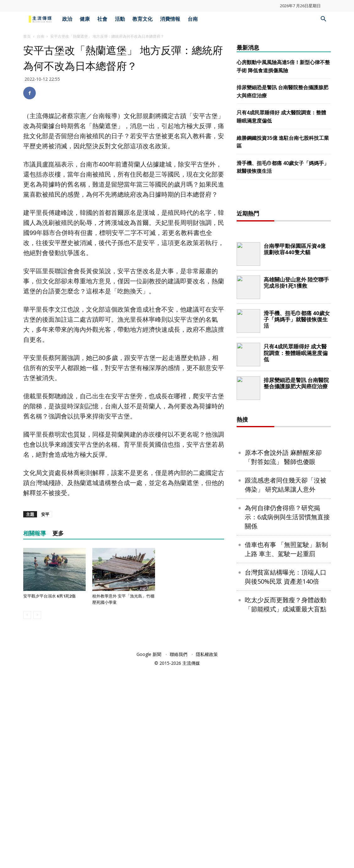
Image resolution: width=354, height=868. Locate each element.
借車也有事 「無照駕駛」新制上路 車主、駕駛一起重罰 (286, 752)
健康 (85, 19)
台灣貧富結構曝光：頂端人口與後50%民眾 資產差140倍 (286, 779)
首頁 (27, 36)
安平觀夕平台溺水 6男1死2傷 (49, 596)
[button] (323, 20)
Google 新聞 (149, 853)
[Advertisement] (284, 298)
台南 (193, 19)
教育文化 (142, 19)
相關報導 (35, 533)
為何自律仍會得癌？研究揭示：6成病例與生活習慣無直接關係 (287, 720)
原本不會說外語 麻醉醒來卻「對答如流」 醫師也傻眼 (283, 660)
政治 (67, 19)
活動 (120, 19)
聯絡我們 (179, 853)
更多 (58, 533)
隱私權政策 (207, 853)
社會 (102, 19)
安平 (45, 514)
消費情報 (170, 19)
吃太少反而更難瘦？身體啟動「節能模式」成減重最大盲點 (286, 807)
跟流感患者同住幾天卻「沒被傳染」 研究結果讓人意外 (286, 687)
